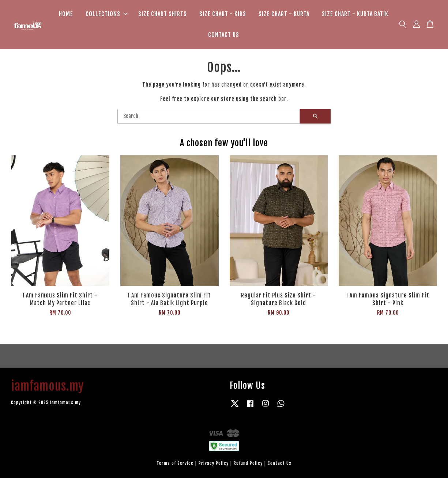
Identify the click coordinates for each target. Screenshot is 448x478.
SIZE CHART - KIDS (223, 14)
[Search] (209, 116)
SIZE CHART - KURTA (284, 14)
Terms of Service (175, 463)
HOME (66, 14)
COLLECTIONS (107, 14)
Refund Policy (248, 463)
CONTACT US (224, 35)
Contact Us (280, 463)
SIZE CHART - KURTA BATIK (355, 14)
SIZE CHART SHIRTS (163, 14)
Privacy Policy (214, 463)
